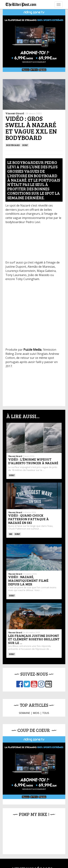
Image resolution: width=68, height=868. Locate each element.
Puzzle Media (32, 350)
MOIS (36, 713)
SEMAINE (24, 713)
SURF (25, 145)
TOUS (46, 713)
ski (11, 534)
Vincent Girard (15, 113)
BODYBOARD (13, 145)
